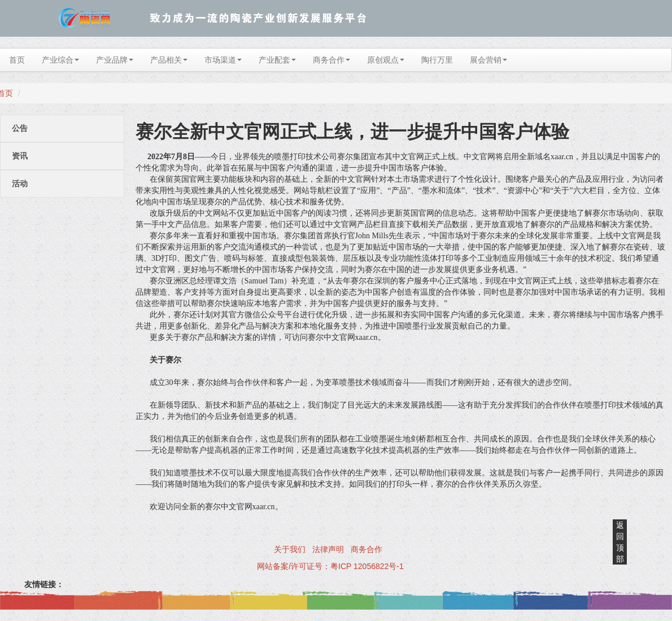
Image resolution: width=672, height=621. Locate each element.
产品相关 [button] (169, 60)
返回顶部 (620, 542)
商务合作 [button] (331, 60)
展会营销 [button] (488, 60)
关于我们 (290, 549)
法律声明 (328, 549)
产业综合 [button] (60, 60)
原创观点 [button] (386, 60)
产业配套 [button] (277, 60)
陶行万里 (437, 60)
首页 (17, 60)
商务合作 (366, 549)
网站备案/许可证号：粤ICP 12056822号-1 (330, 566)
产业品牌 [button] (115, 60)
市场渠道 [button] (223, 60)
